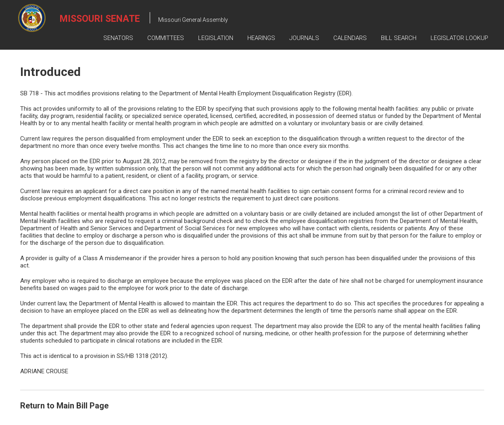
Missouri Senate (100, 19)
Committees (166, 38)
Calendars (350, 38)
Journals (304, 38)
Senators (118, 38)
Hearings (261, 38)
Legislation (216, 38)
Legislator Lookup (459, 38)
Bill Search (399, 38)
